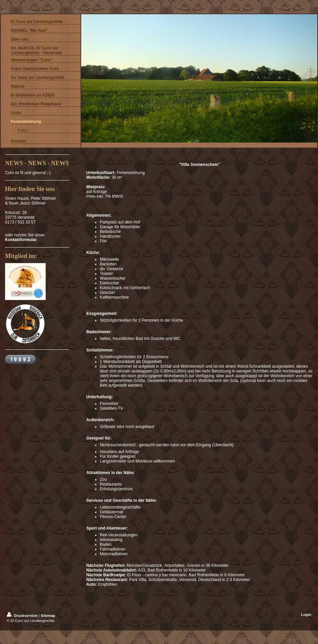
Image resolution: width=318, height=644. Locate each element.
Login (306, 615)
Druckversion (23, 616)
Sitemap (48, 616)
